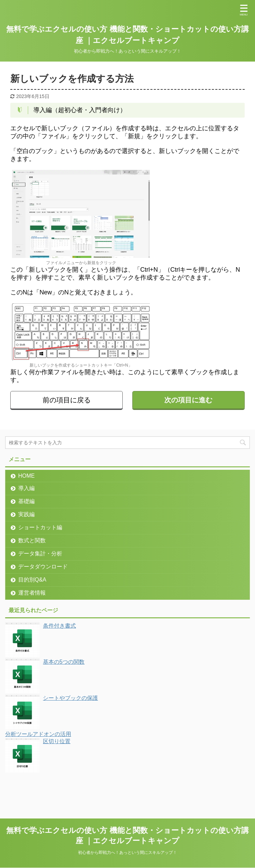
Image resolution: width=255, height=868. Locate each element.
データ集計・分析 (40, 554)
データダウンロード (43, 567)
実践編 (26, 514)
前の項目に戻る (67, 400)
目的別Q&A (32, 580)
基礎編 (26, 501)
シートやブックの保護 (70, 698)
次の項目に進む (188, 400)
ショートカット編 (40, 527)
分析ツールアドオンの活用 (38, 734)
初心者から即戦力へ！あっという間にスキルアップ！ (127, 853)
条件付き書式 (59, 626)
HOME (26, 476)
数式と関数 (32, 540)
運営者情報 (32, 593)
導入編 (26, 488)
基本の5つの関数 (64, 662)
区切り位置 (57, 741)
